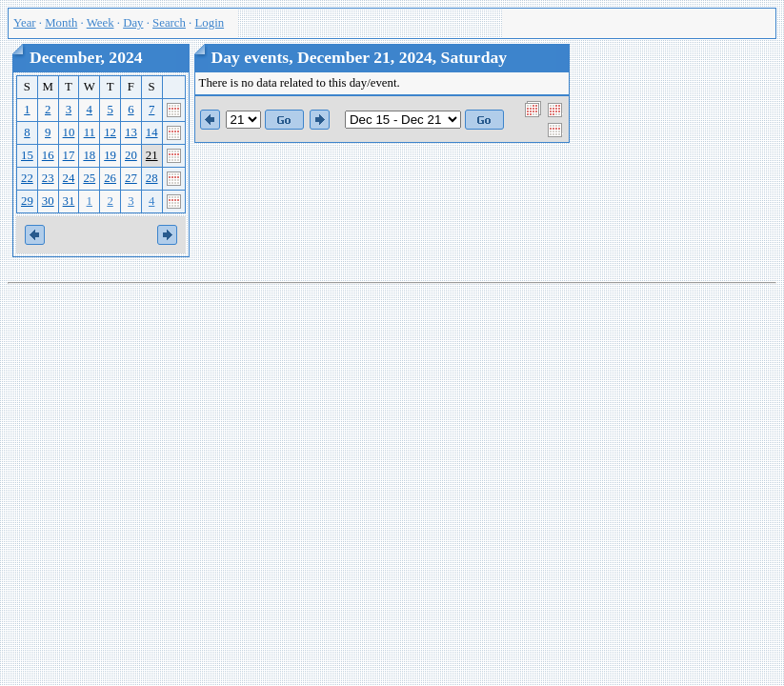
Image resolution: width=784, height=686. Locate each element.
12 (110, 132)
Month (61, 23)
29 (27, 201)
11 (90, 132)
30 (48, 201)
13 (131, 132)
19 (110, 155)
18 (89, 155)
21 (152, 155)
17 (69, 155)
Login (210, 23)
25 (89, 178)
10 (69, 132)
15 (27, 155)
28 (152, 178)
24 (69, 178)
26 (110, 178)
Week (101, 23)
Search (169, 23)
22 (27, 178)
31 (69, 201)
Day (133, 23)
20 (131, 155)
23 (48, 178)
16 (48, 155)
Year (25, 23)
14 (152, 132)
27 (131, 178)
